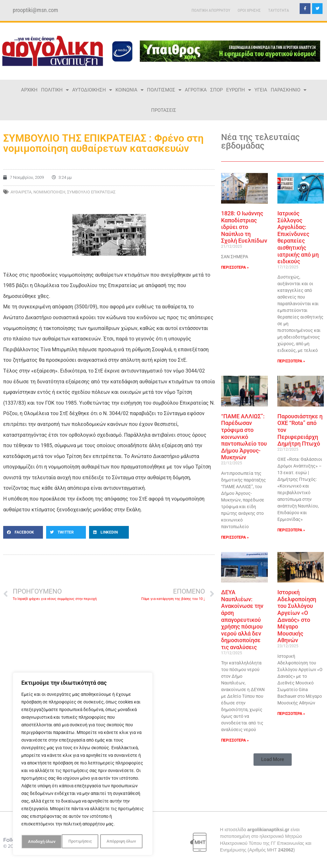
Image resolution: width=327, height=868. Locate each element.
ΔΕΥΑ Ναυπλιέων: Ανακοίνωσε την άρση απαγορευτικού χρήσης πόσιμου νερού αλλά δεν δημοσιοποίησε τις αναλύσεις (242, 620)
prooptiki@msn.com (35, 10)
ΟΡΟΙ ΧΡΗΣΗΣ (249, 10)
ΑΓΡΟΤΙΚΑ (196, 90)
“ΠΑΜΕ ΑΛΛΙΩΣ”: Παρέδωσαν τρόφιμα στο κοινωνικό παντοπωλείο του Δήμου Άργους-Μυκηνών (244, 437)
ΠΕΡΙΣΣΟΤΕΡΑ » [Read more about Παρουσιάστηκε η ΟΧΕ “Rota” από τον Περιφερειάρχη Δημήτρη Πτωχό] (291, 530)
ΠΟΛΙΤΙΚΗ (55, 90)
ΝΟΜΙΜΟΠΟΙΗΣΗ (49, 192)
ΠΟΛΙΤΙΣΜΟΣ (164, 90)
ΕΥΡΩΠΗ (239, 90)
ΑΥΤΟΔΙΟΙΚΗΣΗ (92, 90)
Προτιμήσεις (39, 842)
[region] (83, 765)
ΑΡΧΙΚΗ (29, 90)
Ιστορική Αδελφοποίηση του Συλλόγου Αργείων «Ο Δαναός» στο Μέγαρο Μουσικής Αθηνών (297, 616)
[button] (23, 532)
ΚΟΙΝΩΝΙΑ (129, 90)
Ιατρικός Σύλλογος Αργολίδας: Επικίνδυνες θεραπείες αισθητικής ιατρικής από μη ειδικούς (298, 237)
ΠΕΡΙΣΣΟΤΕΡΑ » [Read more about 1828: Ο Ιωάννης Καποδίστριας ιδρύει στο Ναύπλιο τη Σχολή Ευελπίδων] (235, 267)
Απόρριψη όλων (81, 842)
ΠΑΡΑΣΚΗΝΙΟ (289, 90)
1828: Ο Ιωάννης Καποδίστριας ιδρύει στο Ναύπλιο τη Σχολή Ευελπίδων (244, 227)
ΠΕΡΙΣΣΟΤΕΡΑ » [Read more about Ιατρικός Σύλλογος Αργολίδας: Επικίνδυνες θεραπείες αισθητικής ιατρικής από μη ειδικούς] (291, 361)
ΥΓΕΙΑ (261, 90)
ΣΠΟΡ (216, 90)
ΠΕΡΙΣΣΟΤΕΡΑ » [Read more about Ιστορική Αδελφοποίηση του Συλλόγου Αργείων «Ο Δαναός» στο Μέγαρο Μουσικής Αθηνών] (291, 714)
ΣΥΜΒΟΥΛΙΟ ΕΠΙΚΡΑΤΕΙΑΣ (91, 192)
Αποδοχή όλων (124, 842)
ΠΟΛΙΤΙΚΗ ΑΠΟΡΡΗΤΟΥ (211, 10)
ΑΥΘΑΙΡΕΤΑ (21, 192)
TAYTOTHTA (279, 10)
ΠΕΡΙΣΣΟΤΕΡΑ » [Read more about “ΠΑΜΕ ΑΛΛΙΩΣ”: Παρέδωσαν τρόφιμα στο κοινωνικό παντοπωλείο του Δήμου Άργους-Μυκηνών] (235, 537)
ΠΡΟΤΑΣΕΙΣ (164, 110)
